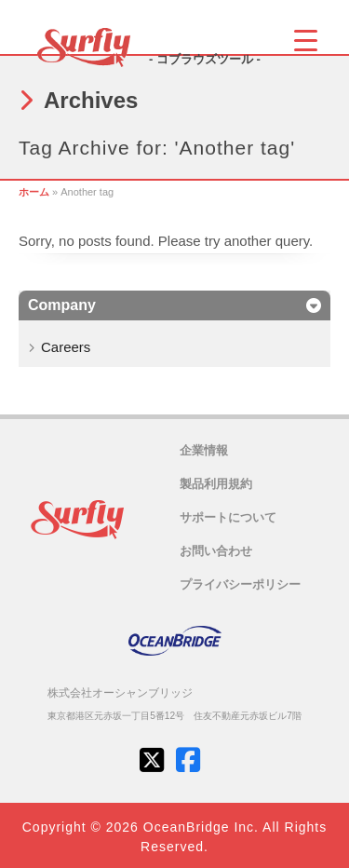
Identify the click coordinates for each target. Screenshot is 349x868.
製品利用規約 (216, 484)
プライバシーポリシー (240, 584)
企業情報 (204, 450)
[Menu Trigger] (306, 40)
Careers (66, 347)
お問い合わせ (216, 551)
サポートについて (228, 517)
